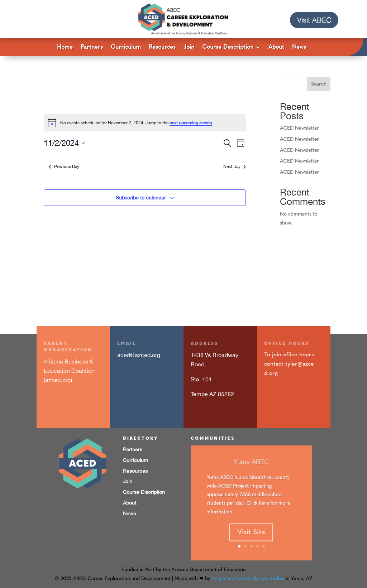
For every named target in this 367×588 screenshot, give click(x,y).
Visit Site (251, 541)
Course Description (228, 47)
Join (189, 47)
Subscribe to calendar (141, 198)
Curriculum (126, 47)
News (299, 47)
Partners (92, 47)
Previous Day (64, 167)
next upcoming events (191, 123)
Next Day (235, 167)
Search (319, 84)
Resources (162, 47)
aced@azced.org (139, 355)
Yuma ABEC (251, 470)
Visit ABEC (314, 20)
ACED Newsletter (299, 128)
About (276, 47)
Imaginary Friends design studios (248, 579)
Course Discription (144, 492)
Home (65, 47)
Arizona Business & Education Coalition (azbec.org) (69, 370)
